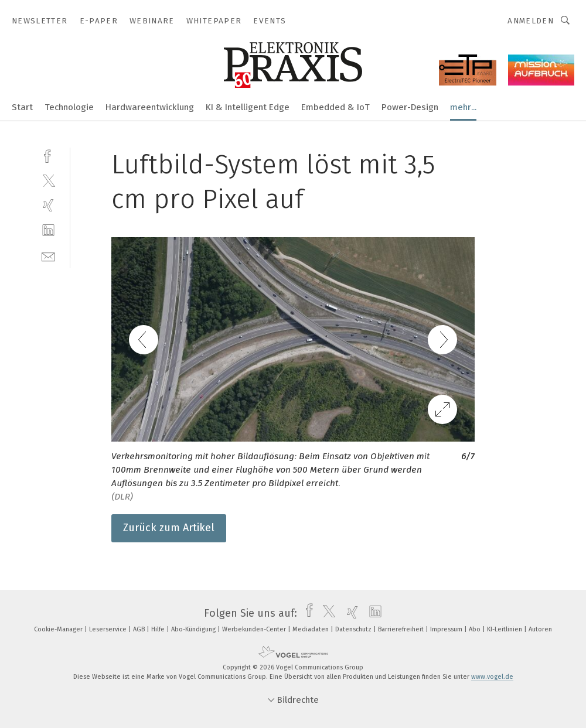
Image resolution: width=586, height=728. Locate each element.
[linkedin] (48, 230)
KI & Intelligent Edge (248, 107)
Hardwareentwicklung (150, 107)
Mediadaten (311, 629)
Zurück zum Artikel (169, 528)
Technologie (69, 107)
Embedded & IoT (335, 107)
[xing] (48, 205)
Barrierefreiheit (402, 629)
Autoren (540, 629)
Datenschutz (354, 629)
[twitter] (48, 180)
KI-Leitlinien (505, 629)
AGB (140, 629)
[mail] (48, 256)
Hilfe (159, 629)
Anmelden (531, 21)
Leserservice (109, 629)
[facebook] (48, 155)
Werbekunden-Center (255, 629)
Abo (476, 629)
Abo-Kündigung (194, 629)
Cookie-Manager (59, 629)
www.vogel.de (492, 677)
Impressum (447, 629)
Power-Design (410, 107)
